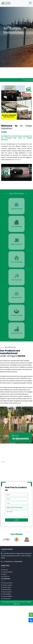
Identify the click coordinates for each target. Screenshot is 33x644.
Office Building (6, 594)
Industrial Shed (6, 590)
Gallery (4, 574)
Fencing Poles (6, 599)
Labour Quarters (7, 592)
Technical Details (7, 572)
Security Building (7, 596)
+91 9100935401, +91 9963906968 (12, 562)
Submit (16, 520)
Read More (18, 160)
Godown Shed (6, 587)
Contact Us (5, 576)
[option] (6, 539)
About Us (5, 570)
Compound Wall (7, 583)
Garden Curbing (7, 585)
